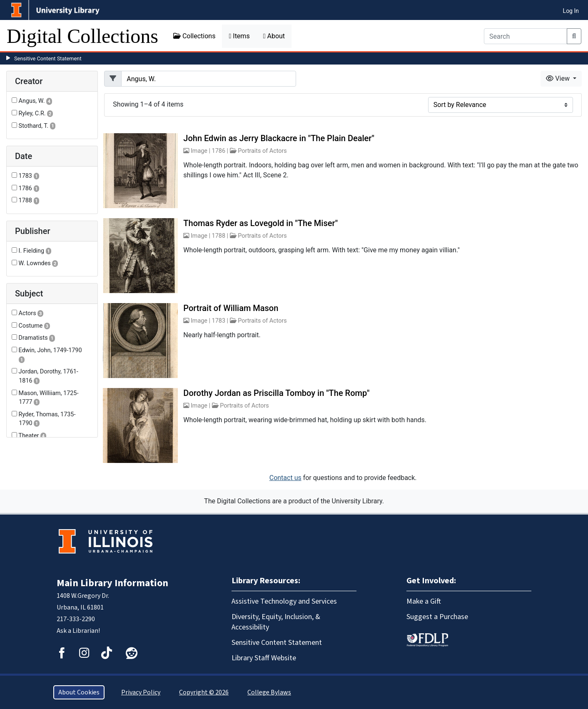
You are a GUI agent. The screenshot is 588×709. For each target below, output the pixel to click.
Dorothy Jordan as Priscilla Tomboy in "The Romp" (276, 393)
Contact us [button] (285, 478)
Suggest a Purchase (437, 617)
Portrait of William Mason (231, 308)
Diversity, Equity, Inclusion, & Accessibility (276, 622)
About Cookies (79, 692)
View (559, 78)
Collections (194, 36)
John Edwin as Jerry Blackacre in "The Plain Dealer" (279, 138)
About (274, 36)
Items (239, 36)
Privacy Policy (141, 692)
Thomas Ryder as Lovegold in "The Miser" (260, 223)
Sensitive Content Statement (48, 58)
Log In (571, 11)
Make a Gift (424, 601)
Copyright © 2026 (204, 692)
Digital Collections (82, 36)
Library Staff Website (264, 658)
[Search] (526, 36)
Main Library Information (112, 583)
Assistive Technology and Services (284, 601)
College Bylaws (269, 692)
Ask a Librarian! (78, 631)
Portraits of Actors (262, 151)
